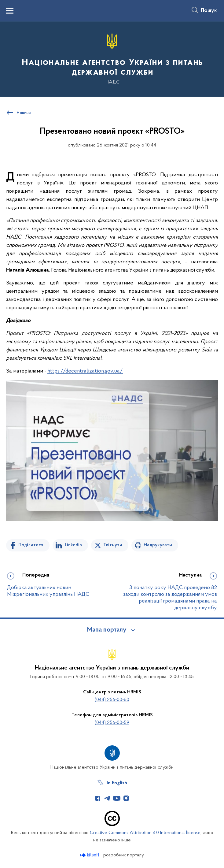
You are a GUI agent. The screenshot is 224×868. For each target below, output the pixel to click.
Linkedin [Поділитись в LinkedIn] (73, 545)
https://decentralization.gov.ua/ (85, 371)
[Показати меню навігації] (10, 11)
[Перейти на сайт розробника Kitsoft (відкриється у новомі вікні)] (90, 855)
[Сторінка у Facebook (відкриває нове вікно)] (98, 798)
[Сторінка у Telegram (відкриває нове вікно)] (107, 798)
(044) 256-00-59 (112, 723)
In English (117, 783)
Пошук (209, 11)
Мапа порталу (107, 630)
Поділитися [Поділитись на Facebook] (31, 545)
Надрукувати (158, 545)
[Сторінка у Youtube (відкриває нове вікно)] (117, 798)
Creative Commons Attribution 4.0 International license (145, 833)
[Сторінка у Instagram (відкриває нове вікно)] (126, 798)
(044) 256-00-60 (112, 700)
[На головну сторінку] (112, 59)
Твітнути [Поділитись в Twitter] (113, 545)
